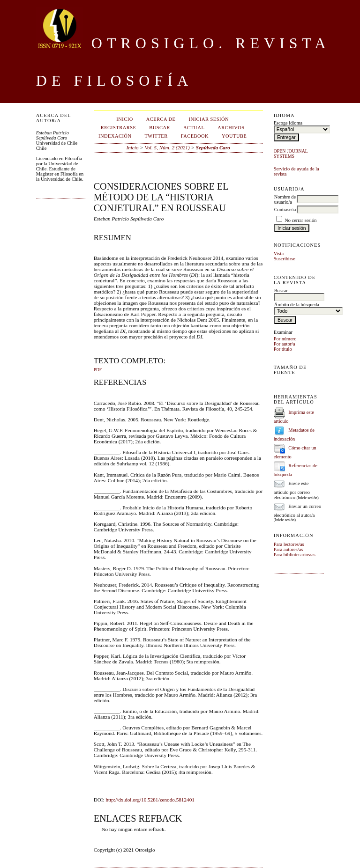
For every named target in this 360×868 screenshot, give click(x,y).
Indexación (115, 136)
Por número (285, 339)
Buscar (160, 128)
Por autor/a (285, 344)
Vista (279, 254)
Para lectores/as (289, 544)
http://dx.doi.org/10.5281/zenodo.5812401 (150, 800)
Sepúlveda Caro (213, 147)
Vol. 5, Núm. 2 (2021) (167, 147)
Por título (283, 349)
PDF (98, 370)
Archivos (231, 128)
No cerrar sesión (300, 220)
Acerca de (161, 119)
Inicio (124, 119)
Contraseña (285, 210)
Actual (194, 128)
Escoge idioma (288, 123)
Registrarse (119, 128)
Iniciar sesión (209, 119)
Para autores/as (289, 549)
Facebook (195, 136)
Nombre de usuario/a (285, 199)
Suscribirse (285, 259)
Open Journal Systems (291, 154)
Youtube (234, 136)
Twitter (156, 136)
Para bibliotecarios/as (295, 555)
